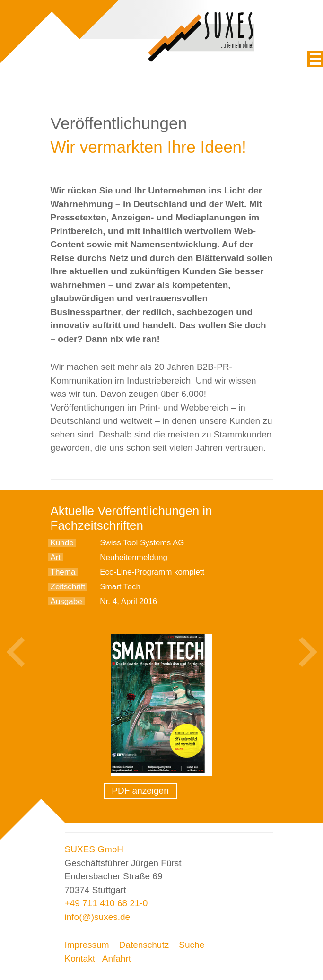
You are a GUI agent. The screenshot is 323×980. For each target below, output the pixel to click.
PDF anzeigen (140, 791)
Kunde (62, 543)
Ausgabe (66, 601)
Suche (192, 945)
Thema (63, 572)
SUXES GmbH (94, 849)
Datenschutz (144, 945)
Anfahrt (117, 958)
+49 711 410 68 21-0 (106, 903)
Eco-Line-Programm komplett (152, 572)
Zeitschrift (68, 587)
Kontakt (80, 958)
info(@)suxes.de (98, 917)
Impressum (87, 945)
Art (56, 557)
